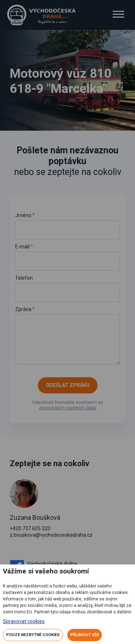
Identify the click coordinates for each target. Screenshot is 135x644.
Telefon (68, 289)
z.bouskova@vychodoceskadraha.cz (51, 535)
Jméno (68, 226)
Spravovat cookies (24, 621)
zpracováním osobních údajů (68, 408)
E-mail (68, 257)
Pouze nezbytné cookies (33, 635)
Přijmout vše (85, 635)
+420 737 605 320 (30, 528)
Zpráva (68, 335)
